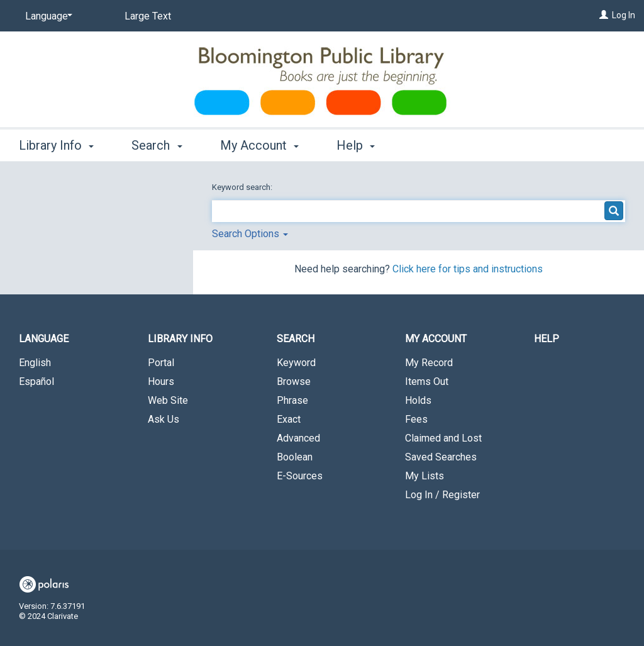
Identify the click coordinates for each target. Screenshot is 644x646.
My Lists (425, 476)
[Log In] (604, 15)
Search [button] (157, 145)
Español (36, 381)
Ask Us (164, 419)
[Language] (47, 16)
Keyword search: (243, 187)
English (35, 363)
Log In (624, 15)
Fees (416, 419)
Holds (418, 400)
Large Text (148, 16)
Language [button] (44, 339)
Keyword (296, 363)
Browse (294, 381)
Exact (289, 419)
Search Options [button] (250, 234)
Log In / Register (442, 495)
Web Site (168, 400)
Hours (161, 381)
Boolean (295, 457)
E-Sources (300, 476)
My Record (429, 363)
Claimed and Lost (443, 438)
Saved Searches (441, 457)
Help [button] (356, 145)
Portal (161, 363)
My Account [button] (259, 145)
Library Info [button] (56, 145)
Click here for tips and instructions (468, 269)
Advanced (298, 438)
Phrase (292, 400)
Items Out (427, 381)
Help (547, 339)
